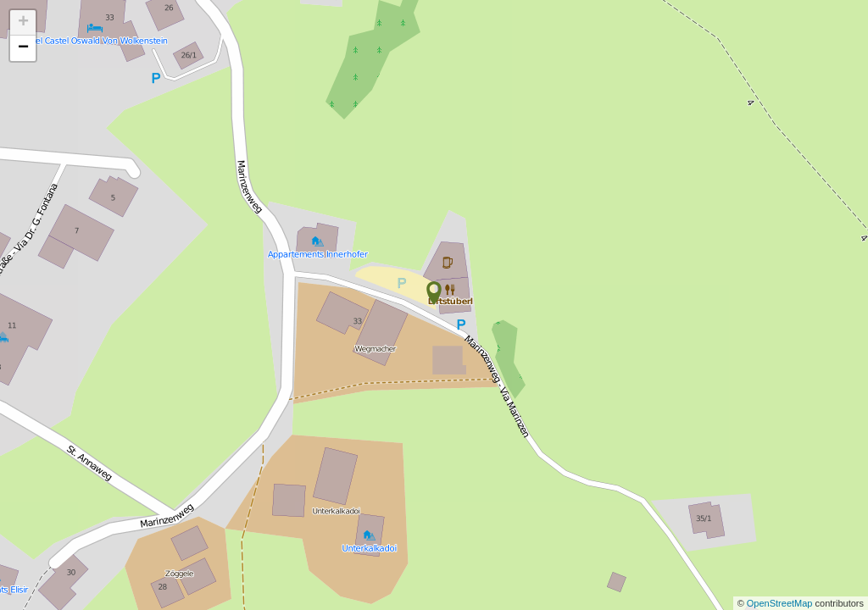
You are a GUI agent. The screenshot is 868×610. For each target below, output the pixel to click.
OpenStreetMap (781, 603)
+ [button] (23, 23)
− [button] (23, 48)
